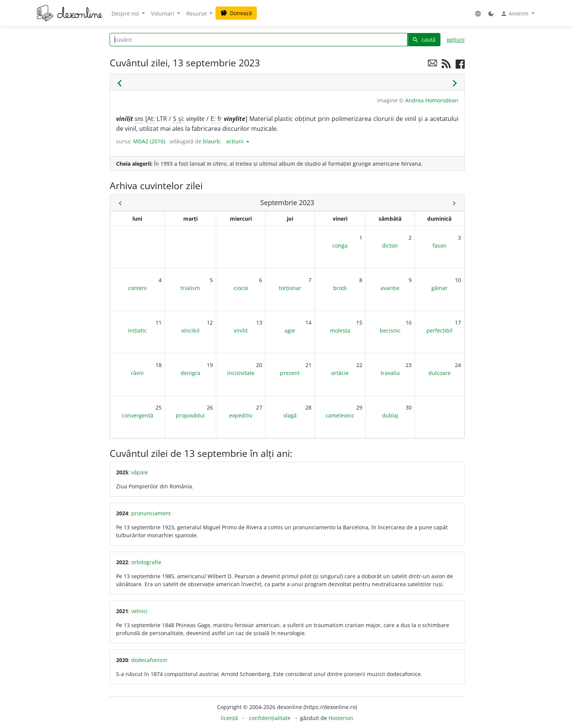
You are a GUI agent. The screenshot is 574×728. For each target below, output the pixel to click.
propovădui (190, 415)
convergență (138, 415)
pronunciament (151, 513)
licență (229, 718)
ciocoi (241, 288)
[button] (478, 13)
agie (290, 330)
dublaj (390, 415)
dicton (390, 246)
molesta (340, 330)
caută (424, 40)
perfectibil (440, 330)
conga (340, 246)
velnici (139, 611)
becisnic (390, 330)
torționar (290, 288)
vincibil (190, 330)
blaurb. (212, 141)
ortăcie (340, 373)
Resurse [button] (197, 13)
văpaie (140, 472)
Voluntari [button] (163, 13)
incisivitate (241, 373)
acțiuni (236, 141)
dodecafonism (149, 660)
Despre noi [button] (126, 13)
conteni (137, 288)
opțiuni (456, 40)
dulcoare (440, 373)
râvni (137, 373)
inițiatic (137, 330)
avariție (390, 288)
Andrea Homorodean (432, 100)
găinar (440, 288)
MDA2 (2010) (149, 141)
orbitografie (146, 562)
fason (440, 246)
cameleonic (340, 415)
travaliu (390, 373)
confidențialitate (270, 718)
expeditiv (241, 415)
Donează (236, 13)
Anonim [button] (515, 14)
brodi (340, 288)
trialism (190, 288)
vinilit (241, 330)
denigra (190, 373)
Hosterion (341, 718)
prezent (290, 373)
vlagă (290, 415)
